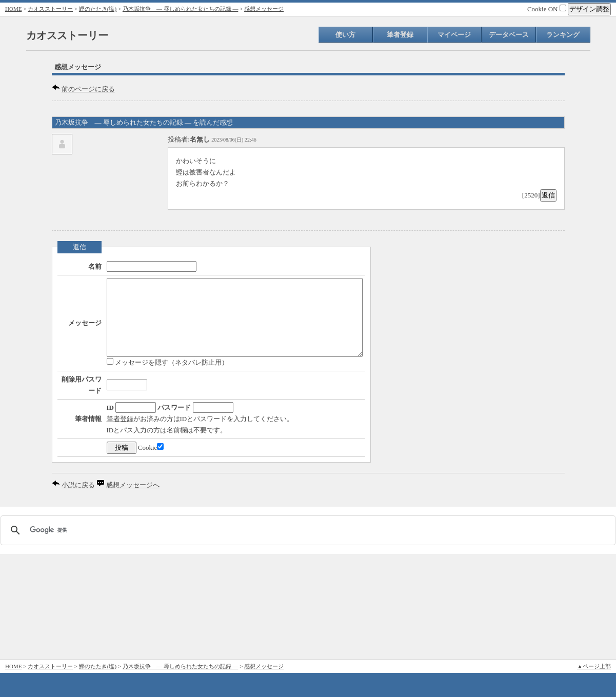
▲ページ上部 (594, 666)
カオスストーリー (50, 9)
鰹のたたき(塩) (98, 9)
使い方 (345, 35)
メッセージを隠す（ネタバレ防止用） (137, 389)
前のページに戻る (88, 89)
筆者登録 (400, 35)
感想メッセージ (264, 9)
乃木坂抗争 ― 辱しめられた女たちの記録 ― (181, 9)
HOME (13, 9)
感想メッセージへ (133, 591)
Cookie (120, 554)
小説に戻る (78, 591)
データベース (509, 35)
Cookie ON (547, 9)
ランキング (563, 35)
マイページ (454, 35)
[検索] (306, 636)
